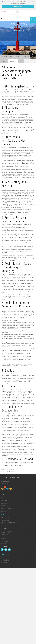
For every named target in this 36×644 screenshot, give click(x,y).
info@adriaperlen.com (27, 423)
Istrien (2, 497)
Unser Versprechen (5, 561)
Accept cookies (18, 6)
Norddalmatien (4, 500)
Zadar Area (3, 512)
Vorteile (2, 558)
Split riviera (3, 502)
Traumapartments (5, 482)
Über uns (4, 515)
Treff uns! (26, 57)
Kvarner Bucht (4, 499)
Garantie (4, 61)
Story (18, 57)
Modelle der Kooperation (6, 562)
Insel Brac (3, 505)
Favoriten (33, 20)
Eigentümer (5, 555)
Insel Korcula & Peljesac (6, 508)
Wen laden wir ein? (5, 559)
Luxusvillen (3, 480)
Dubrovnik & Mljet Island (6, 510)
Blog (21, 61)
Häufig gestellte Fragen (6, 521)
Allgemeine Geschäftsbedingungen (8, 522)
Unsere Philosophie (7, 57)
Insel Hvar (3, 507)
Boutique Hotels (4, 483)
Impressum (3, 519)
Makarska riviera (4, 504)
